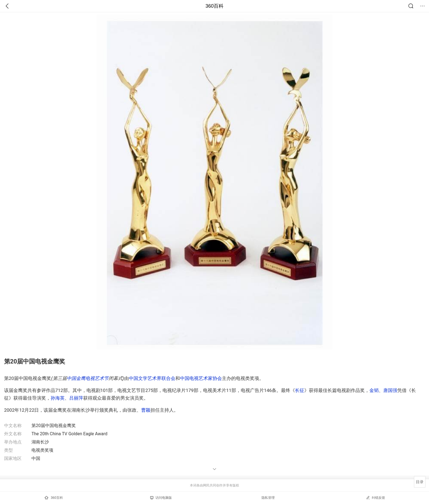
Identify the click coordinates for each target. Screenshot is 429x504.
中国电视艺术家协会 (201, 378)
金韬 (374, 390)
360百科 (215, 6)
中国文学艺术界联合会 (152, 378)
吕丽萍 (76, 398)
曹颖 (146, 410)
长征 (300, 390)
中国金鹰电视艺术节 (88, 378)
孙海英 (58, 398)
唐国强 (390, 390)
